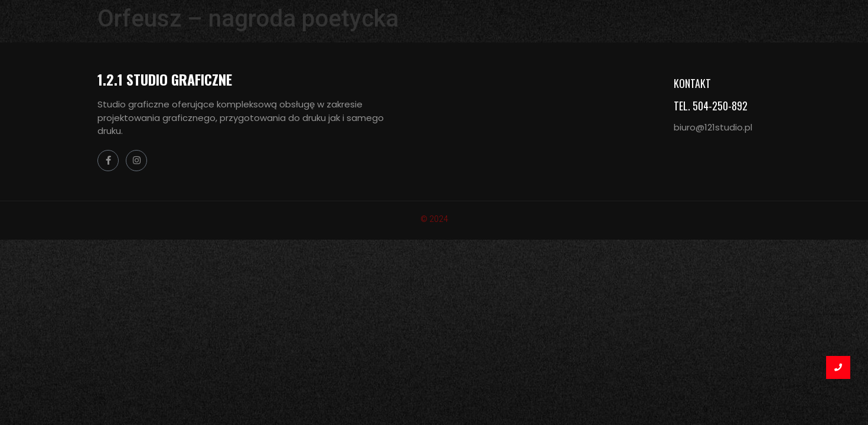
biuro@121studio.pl (713, 127)
